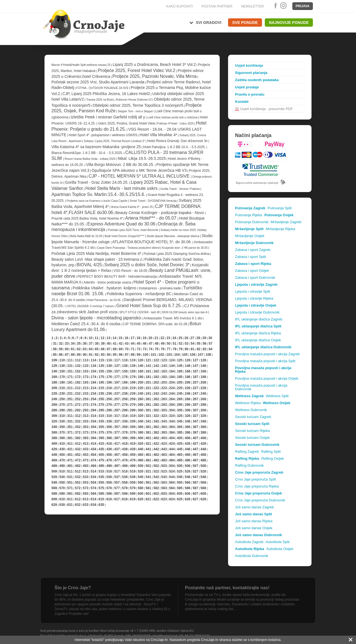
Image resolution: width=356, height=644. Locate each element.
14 (114, 338)
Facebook (275, 6)
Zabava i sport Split (250, 257)
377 (117, 432)
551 (70, 483)
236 (109, 394)
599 (133, 494)
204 (172, 382)
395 (101, 438)
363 (164, 427)
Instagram (283, 6)
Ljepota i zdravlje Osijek (256, 305)
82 (198, 349)
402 (156, 438)
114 (93, 360)
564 (172, 483)
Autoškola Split (278, 542)
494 (93, 466)
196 (109, 382)
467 (196, 455)
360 (140, 427)
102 (161, 355)
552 (78, 483)
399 (133, 438)
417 (117, 444)
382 (156, 432)
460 (140, 455)
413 (86, 444)
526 (187, 471)
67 (109, 349)
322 (156, 416)
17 (132, 338)
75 (156, 349)
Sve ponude (245, 23)
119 (133, 360)
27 (192, 338)
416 (109, 444)
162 (156, 371)
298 (125, 410)
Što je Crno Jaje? (73, 588)
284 (172, 405)
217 (117, 388)
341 (148, 421)
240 (140, 394)
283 (164, 405)
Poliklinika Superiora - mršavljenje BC (139, 294)
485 (180, 460)
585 (180, 488)
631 (70, 505)
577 (117, 488)
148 (203, 366)
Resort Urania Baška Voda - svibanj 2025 (90, 159)
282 (156, 405)
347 (196, 421)
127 (196, 360)
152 (78, 371)
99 (139, 355)
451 (70, 455)
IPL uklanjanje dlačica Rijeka (258, 333)
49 (163, 344)
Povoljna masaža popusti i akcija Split (265, 361)
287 (196, 405)
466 (187, 455)
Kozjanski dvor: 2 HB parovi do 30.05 (185, 248)
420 (140, 444)
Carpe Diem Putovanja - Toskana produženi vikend (129, 248)
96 (121, 355)
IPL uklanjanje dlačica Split (258, 326)
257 (117, 399)
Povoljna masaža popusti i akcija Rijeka (263, 370)
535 (101, 477)
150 (62, 371)
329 (54, 421)
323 (164, 416)
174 (93, 377)
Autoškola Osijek (280, 549)
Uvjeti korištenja (249, 65)
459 (133, 455)
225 (180, 388)
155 (101, 371)
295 (101, 410)
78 (175, 349)
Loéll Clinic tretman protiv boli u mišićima (173, 117)
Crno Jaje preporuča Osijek (259, 493)
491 (70, 466)
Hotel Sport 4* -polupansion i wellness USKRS (103, 135)
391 (70, 438)
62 (79, 349)
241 (148, 394)
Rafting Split (271, 452)
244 (172, 394)
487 (196, 460)
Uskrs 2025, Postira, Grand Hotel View (126, 123)
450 (62, 455)
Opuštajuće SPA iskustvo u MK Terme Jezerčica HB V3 (139, 170)
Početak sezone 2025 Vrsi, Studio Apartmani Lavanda (98, 82)
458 (125, 455)
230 (62, 394)
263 (164, 399)
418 (125, 444)
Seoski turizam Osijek (252, 438)
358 (125, 427)
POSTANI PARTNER (217, 6)
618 (125, 499)
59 (61, 349)
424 (172, 444)
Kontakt (242, 102)
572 (78, 488)
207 (196, 382)
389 (54, 438)
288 (203, 405)
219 (133, 388)
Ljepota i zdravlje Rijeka (254, 298)
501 (148, 466)
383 (164, 432)
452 (78, 455)
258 (125, 399)
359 (133, 427)
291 (70, 410)
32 (61, 344)
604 (172, 494)
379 (133, 432)
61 (73, 349)
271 (70, 405)
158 (125, 371)
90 (85, 355)
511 (70, 471)
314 (93, 416)
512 (78, 471)
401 (148, 438)
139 (133, 366)
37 (91, 344)
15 (120, 338)
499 (133, 466)
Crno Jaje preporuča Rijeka (257, 486)
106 (193, 355)
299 (133, 410)
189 (54, 382)
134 (93, 366)
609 (54, 499)
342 (156, 421)
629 (54, 505)
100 (145, 355)
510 (62, 471)
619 (133, 499)
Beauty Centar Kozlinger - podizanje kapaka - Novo (160, 213)
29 (204, 338)
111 (70, 360)
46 (144, 344)
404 (172, 438)
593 (86, 494)
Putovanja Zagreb (250, 208)
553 (86, 483)
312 (78, 416)
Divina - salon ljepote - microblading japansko (96, 318)
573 (86, 488)
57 (210, 344)
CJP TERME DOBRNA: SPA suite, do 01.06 (155, 324)
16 (126, 338)
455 (101, 455)
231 (70, 394)
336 (109, 421)
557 (117, 483)
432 (78, 449)
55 (198, 344)
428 (203, 444)
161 (148, 371)
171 (70, 377)
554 (93, 483)
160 (140, 371)
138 (125, 366)
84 (210, 349)
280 (140, 405)
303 (164, 410)
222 (156, 388)
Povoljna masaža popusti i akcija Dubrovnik (261, 387)
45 (139, 344)
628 (203, 499)
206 (187, 382)
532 (78, 477)
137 (117, 366)
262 (156, 399)
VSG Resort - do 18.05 (130, 271)
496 (109, 466)
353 (86, 427)
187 (196, 377)
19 (144, 338)
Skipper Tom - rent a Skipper (136, 111)
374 (93, 432)
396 (109, 438)
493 (86, 466)
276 (109, 405)
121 (148, 360)
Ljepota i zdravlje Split (253, 291)
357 (117, 427)
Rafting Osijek (273, 458)
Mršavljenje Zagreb (286, 222)
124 (172, 360)
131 (70, 366)
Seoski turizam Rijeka (252, 431)
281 (148, 405)
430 (62, 449)
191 (70, 382)
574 (93, 488)
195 (101, 382)
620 (140, 499)
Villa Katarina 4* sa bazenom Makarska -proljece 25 (96, 147)
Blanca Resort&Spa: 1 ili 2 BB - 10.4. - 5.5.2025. (87, 153)
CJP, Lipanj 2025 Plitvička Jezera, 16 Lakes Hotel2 (106, 94)
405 (180, 438)
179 (133, 377)
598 (125, 494)
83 (205, 349)
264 (172, 399)
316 (109, 416)
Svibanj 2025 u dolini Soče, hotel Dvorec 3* (147, 265)
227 (196, 388)
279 (133, 405)
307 (196, 410)
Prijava (303, 6)
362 (156, 427)
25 (180, 338)
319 (133, 416)
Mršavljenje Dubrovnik (254, 243)
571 (70, 488)
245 (180, 394)
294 (93, 410)
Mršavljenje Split (249, 229)
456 (109, 455)
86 (61, 355)
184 (172, 377)
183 (164, 377)
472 (78, 460)
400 (140, 438)
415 (101, 444)
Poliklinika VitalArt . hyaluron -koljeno (105, 288)
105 (185, 355)
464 (172, 455)
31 (55, 344)
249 (54, 399)
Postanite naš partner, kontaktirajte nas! (227, 588)
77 (168, 349)
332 (78, 421)
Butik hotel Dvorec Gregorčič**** (124, 236)
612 (78, 499)
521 (148, 471)
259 (133, 399)
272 (78, 405)
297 (117, 410)
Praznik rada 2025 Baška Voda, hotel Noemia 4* (87, 218)
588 (203, 488)
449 (54, 455)
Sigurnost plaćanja (251, 73)
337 (117, 421)
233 (86, 394)
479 (133, 460)
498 (125, 466)
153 (86, 371)
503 (164, 466)
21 (156, 338)
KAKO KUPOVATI (180, 6)
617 (117, 499)
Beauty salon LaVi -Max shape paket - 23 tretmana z (97, 259)
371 (70, 432)
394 (93, 438)
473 (86, 460)
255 (101, 399)
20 (150, 338)
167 (196, 371)
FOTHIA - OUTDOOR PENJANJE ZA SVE (102, 88)
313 (86, 416)
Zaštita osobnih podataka (257, 80)
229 (54, 394)
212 (78, 388)
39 (103, 344)
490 (62, 466)
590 (62, 494)
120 (140, 360)
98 (133, 355)
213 (86, 388)
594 (93, 494)
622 (156, 499)
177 (117, 377)
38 (97, 344)
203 (164, 382)
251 (70, 399)
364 (172, 427)
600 (140, 494)
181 (148, 377)
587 (196, 488)
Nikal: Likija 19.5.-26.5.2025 (142, 158)
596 (109, 494)
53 (186, 344)
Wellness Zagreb (249, 396)
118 (125, 360)
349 (54, 427)
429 (54, 449)
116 (109, 360)
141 (148, 366)
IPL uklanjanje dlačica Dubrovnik (263, 347)
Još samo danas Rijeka (254, 521)
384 (172, 432)
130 (62, 366)
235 (101, 394)
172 (78, 377)
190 (62, 382)
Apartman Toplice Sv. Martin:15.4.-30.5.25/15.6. (98, 194)
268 (203, 399)
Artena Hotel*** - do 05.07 (151, 218)
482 (156, 460)
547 (196, 477)
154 (93, 371)
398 (125, 438)
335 (101, 421)
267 (196, 399)
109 (54, 360)
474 (93, 460)
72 (139, 349)
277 (117, 405)
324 (172, 416)
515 (101, 471)
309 (54, 416)
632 (78, 505)
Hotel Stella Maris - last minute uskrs (122, 188)
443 (164, 449)
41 (115, 344)
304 (172, 410)
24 (174, 338)
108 (208, 355)
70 (127, 349)
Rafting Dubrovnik (249, 465)
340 (140, 421)
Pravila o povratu (250, 94)
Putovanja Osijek (279, 215)
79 (181, 349)
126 (187, 360)
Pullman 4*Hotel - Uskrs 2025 (175, 124)
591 (70, 494)
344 (172, 421)
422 (156, 444)
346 (187, 421)
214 (93, 388)
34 (73, 344)
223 (164, 388)
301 (148, 410)
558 (125, 483)
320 (140, 416)
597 (117, 494)
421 (148, 444)
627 (196, 499)
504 (172, 466)
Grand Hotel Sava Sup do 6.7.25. (149, 306)
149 (54, 371)
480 (140, 460)
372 (78, 432)
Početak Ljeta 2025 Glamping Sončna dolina (176, 254)
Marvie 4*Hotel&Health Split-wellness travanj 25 (81, 65)
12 (102, 338)
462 (156, 455)
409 (54, 444)
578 (125, 488)
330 (62, 421)
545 (180, 477)
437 (117, 449)
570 (62, 488)
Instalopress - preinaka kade (160, 288)
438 (125, 449)
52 (181, 344)
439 (133, 449)
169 (54, 377)
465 (180, 455)
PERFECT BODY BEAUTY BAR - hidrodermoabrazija (117, 277)
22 (162, 338)
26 (186, 338)
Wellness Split (277, 396)
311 (70, 416)
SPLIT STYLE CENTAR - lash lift (140, 312)
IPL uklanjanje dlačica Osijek (258, 340)
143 (164, 366)
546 (187, 477)
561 (148, 483)
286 (187, 405)
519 (133, 471)
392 (78, 438)
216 (109, 388)
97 (127, 355)
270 (62, 405)
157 (117, 371)
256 (109, 399)
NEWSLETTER (253, 6)
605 (180, 494)
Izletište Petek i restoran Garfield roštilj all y (108, 117)
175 (101, 377)
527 (196, 471)
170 (62, 377)
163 (164, 371)
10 (91, 338)
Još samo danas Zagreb (254, 507)
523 (164, 471)
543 (164, 477)
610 (62, 499)
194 (93, 382)
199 (133, 382)
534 (93, 477)
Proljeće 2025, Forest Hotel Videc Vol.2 (137, 70)
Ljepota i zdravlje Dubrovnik (257, 312)
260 (140, 399)
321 (148, 416)
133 (86, 366)
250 (62, 399)
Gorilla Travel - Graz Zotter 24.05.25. (97, 182)
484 (172, 460)
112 (78, 360)
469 (54, 460)
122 (156, 360)
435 (101, 449)
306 (187, 410)
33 (67, 344)
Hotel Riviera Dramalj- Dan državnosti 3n (177, 141)
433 (86, 449)
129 (54, 366)
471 (70, 460)
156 (109, 371)
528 (203, 471)
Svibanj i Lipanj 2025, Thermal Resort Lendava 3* (114, 141)
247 (196, 394)
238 (125, 394)
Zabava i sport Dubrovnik (255, 278)
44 (133, 344)
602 (156, 494)
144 (172, 366)
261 (148, 399)
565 (180, 483)
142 (156, 366)
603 (164, 494)
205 (180, 382)
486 (187, 460)
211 (70, 388)
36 (85, 344)
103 (169, 355)
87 (67, 355)
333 (86, 421)
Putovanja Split (280, 208)
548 (203, 477)
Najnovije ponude (289, 23)
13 (108, 338)
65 (97, 349)
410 (62, 444)
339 (133, 421)
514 (93, 471)
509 (54, 471)
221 (148, 388)
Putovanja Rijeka (249, 215)
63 (85, 349)
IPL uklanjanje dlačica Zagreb (259, 319)
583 (164, 488)
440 (140, 449)
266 (187, 399)
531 (70, 477)
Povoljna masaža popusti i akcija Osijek (267, 378)
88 (73, 355)
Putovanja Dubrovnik (252, 222)
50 (168, 344)
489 (54, 466)
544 (172, 477)
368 (203, 427)
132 (78, 366)
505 (180, 466)
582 (156, 488)
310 (62, 416)
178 (125, 377)
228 (203, 388)
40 (109, 344)
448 (203, 449)
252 (78, 399)
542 (156, 477)
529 (54, 477)
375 (101, 432)
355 (101, 427)
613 (86, 499)
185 (180, 377)
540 (140, 477)
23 (168, 338)
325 (180, 416)
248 (203, 394)
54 (193, 344)
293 (86, 410)
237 (117, 394)
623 (164, 499)
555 (101, 483)
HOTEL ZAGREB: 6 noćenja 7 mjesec (91, 306)
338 (125, 421)
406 (187, 438)
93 (103, 355)
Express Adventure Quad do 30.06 (121, 224)
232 (78, 394)
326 (187, 416)
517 (117, 471)
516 (109, 471)
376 (109, 432)
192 (78, 382)
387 (196, 432)
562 (156, 483)
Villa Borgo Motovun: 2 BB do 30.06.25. (120, 165)
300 (140, 410)
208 (203, 382)
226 (187, 388)
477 (117, 460)
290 (62, 410)
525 (180, 471)
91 (91, 355)
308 (203, 410)
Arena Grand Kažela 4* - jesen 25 (132, 207)
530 (62, 477)
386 (187, 432)
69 (121, 349)
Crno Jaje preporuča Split (255, 479)
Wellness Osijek (277, 403)
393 (86, 438)
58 (55, 349)
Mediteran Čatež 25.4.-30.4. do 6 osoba (86, 324)
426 (187, 444)
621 (148, 499)
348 (203, 421)
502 (156, 466)
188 (203, 377)
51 (175, 344)
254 (93, 399)
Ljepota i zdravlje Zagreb (256, 284)
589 (54, 494)
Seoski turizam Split (252, 424)
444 (172, 449)
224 (172, 388)
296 (109, 410)
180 (140, 377)
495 (101, 466)
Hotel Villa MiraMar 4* (158, 135)
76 (163, 349)
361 (148, 427)
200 (140, 382)
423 (164, 444)
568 (203, 483)
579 (133, 488)
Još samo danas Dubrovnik (259, 535)
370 (62, 432)
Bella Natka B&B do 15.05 (86, 236)
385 (180, 432)
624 (172, 499)
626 (187, 499)
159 (133, 371)
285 (180, 405)
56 (205, 344)
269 (54, 405)
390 (62, 438)
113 (86, 360)
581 (148, 488)
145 (180, 366)
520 (140, 471)
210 (62, 388)
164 (172, 371)
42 (121, 344)
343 (164, 421)
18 (138, 338)
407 (196, 438)
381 (148, 432)
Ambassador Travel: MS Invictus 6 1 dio (173, 318)
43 (127, 344)
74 (151, 349)
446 (187, 449)
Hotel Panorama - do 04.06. (104, 300)
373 (86, 432)
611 (70, 499)
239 (133, 394)
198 (125, 382)
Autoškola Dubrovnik (252, 556)
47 (151, 344)
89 (79, 355)
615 (101, 499)
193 (86, 382)
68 (115, 349)
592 (78, 494)
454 (93, 455)
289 (54, 410)
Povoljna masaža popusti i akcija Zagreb (267, 354)
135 (101, 366)
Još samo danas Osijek (254, 528)
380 (140, 432)
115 (101, 360)
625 (180, 499)
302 (156, 410)
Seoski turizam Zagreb (253, 417)
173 (86, 377)
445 (180, 449)
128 (203, 360)
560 (140, 483)
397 (117, 438)
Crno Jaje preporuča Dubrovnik (260, 500)
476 (109, 460)
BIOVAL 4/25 (89, 265)
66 (103, 349)
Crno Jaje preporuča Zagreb (259, 472)
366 (187, 427)
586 (187, 488)
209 (54, 388)
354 (93, 427)
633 (86, 505)
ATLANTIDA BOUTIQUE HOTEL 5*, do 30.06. (152, 242)
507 (196, 466)
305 (180, 410)
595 (101, 494)
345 (180, 421)
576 (109, 488)
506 (187, 466)
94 (109, 355)
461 (148, 455)
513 (86, 471)
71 (133, 349)
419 (133, 444)
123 (164, 360)
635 (101, 505)
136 (109, 366)
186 (187, 377)
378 (125, 432)
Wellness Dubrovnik (251, 410)
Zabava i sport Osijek (252, 271)
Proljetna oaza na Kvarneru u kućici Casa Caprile (97, 201)
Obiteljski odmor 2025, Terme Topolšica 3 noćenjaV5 (138, 105)
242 (156, 394)
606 (187, 494)
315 (101, 416)
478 (125, 460)
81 (193, 349)
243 (164, 394)
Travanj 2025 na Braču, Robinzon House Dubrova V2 (119, 100)
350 (62, 427)
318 (125, 416)
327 (196, 416)
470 (62, 460)
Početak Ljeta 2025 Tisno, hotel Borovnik (133, 230)
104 (177, 355)
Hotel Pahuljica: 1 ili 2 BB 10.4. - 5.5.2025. (174, 147)
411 (70, 444)
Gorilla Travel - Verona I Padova (180, 189)
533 (86, 477)
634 (93, 505)
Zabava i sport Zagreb (253, 250)
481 (148, 460)
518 (125, 471)
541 (148, 477)
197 (117, 382)
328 (203, 416)
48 (156, 344)
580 (140, 488)
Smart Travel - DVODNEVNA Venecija (154, 201)
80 (186, 349)
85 (55, 355)
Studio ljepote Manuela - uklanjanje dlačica (173, 236)
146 (187, 366)
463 (164, 455)
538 (125, 477)
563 (164, 483)
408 (203, 438)
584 (172, 488)
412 (78, 444)
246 (187, 394)
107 (201, 355)
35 (79, 344)
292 (78, 410)
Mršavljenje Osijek (250, 236)
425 (180, 444)
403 (164, 438)
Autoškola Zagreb (249, 542)
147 (196, 366)
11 (96, 338)
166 (187, 371)
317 (117, 416)
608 (203, 494)
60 (67, 349)
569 (54, 488)
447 (196, 449)
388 (203, 432)
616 (109, 499)
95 (115, 355)
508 (203, 466)
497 (117, 466)
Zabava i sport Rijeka (253, 264)
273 (86, 405)
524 (172, 471)
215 (101, 388)
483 (164, 460)
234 (93, 394)
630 (62, 505)
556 (109, 483)
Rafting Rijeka (247, 458)
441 (148, 449)
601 (148, 494)
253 (86, 399)
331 (70, 421)
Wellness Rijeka (248, 403)
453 (86, 455)
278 (125, 405)
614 (93, 499)
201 (148, 382)
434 (93, 449)
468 (203, 455)
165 (180, 371)
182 (156, 377)
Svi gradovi (209, 23)
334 (93, 421)
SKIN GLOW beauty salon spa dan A (185, 312)
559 (133, 483)
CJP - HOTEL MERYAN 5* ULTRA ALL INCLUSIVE (140, 176)
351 (70, 427)
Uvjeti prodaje (247, 87)
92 (97, 355)
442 (156, 449)
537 (117, 477)
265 (180, 399)
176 (109, 377)
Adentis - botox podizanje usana (108, 282)
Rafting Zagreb (247, 452)
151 (70, 371)
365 (180, 427)
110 (62, 360)
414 (93, 444)
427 (196, 444)
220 (140, 388)
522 (156, 471)
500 (140, 466)
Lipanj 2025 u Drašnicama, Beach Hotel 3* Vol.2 (154, 64)
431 (70, 449)
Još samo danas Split (254, 514)
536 (109, 477)
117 (117, 360)
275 (101, 405)
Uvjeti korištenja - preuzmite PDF (266, 109)
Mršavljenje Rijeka (280, 229)
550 (62, 483)
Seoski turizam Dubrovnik (257, 445)
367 (196, 427)
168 (203, 371)
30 (210, 338)
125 (180, 360)
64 (91, 349)
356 (109, 427)
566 (187, 483)
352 (78, 427)
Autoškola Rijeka (250, 549)
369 (54, 432)
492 (78, 466)
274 (93, 405)
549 (54, 483)
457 (117, 455)
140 (140, 366)
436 (109, 449)
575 (101, 488)
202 (156, 382)
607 (196, 494)
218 (125, 388)
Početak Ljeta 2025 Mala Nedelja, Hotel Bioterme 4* (96, 253)
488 (203, 460)
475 (101, 460)
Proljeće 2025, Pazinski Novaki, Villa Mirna (154, 76)
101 (154, 355)
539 (133, 477)
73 (144, 349)
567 (196, 483)
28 (198, 338)
